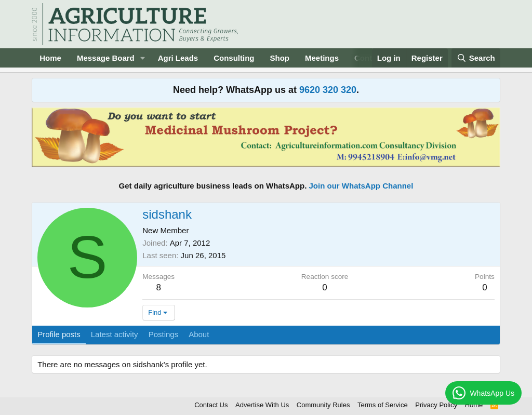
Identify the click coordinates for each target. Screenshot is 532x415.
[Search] (476, 58)
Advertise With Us (262, 405)
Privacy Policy (436, 405)
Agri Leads (178, 58)
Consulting (234, 58)
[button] (143, 58)
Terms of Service (383, 405)
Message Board (106, 58)
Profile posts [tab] (59, 334)
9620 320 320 (328, 90)
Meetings (322, 58)
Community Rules (323, 405)
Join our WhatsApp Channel (361, 186)
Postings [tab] (164, 334)
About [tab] (199, 334)
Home (50, 58)
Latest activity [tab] (115, 334)
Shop (280, 58)
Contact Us (211, 405)
